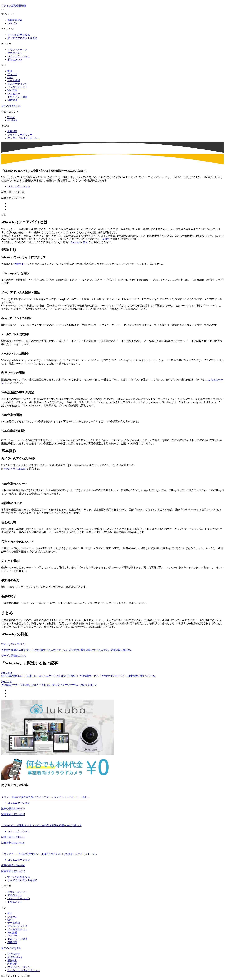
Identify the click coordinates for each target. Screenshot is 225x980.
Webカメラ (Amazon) (15, 469)
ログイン (6, 6)
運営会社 (12, 961)
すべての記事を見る (19, 35)
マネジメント (15, 53)
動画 (10, 71)
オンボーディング (17, 84)
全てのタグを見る (11, 106)
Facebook (12, 120)
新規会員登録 (19, 6)
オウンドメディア (17, 50)
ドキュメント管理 (17, 97)
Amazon (75, 242)
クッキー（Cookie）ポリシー (24, 138)
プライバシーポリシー (20, 135)
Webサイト (20, 264)
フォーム (12, 74)
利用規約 (12, 131)
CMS (10, 77)
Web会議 (12, 90)
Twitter (11, 117)
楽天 (85, 242)
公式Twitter (14, 954)
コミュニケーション (19, 56)
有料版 (106, 239)
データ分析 (14, 80)
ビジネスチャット (17, 87)
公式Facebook (15, 957)
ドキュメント (15, 59)
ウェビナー (14, 94)
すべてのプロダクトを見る (22, 38)
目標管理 (12, 100)
